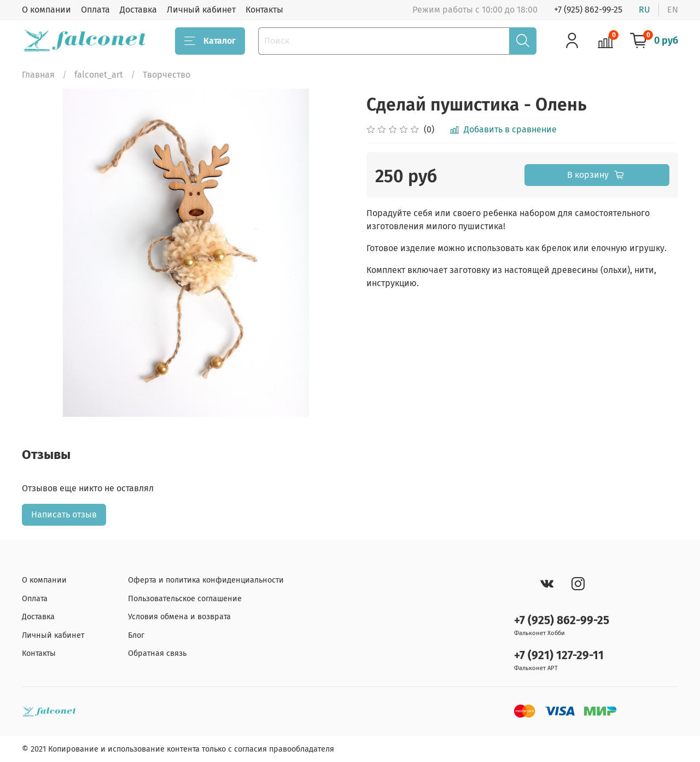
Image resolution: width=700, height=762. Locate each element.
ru (644, 10)
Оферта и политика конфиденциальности (206, 580)
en (673, 10)
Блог (136, 635)
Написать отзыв (64, 514)
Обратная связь (157, 653)
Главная (38, 75)
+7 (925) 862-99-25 (588, 10)
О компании (46, 10)
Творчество (167, 75)
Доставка (138, 10)
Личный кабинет (201, 10)
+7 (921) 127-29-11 (559, 656)
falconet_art (99, 75)
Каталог (210, 41)
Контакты (264, 10)
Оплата (95, 10)
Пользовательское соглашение (185, 599)
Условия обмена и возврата (179, 617)
